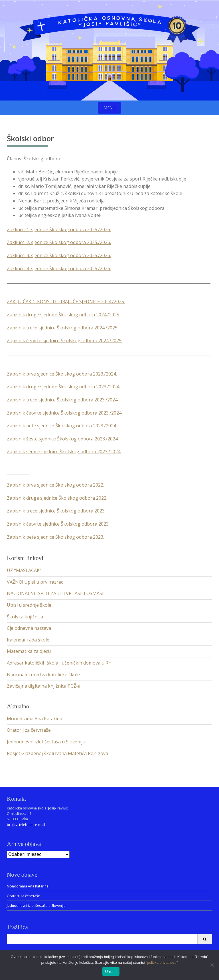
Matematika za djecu (29, 651)
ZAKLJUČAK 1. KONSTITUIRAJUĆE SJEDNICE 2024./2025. (66, 302)
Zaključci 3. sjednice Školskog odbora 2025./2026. (59, 255)
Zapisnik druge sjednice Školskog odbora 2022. (57, 498)
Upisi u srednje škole (29, 605)
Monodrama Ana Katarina (35, 719)
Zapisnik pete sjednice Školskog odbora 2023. (55, 537)
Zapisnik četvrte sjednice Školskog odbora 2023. (58, 524)
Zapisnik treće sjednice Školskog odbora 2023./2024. (63, 400)
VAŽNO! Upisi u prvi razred (35, 582)
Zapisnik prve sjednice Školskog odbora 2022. (55, 485)
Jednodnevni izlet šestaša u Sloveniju (46, 742)
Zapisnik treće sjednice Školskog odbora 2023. (56, 511)
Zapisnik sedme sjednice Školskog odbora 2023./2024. (64, 452)
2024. (111, 426)
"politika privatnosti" (162, 962)
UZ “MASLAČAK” (24, 570)
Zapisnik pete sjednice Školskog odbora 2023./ (56, 426)
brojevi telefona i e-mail (26, 825)
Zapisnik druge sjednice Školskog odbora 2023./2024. (63, 387)
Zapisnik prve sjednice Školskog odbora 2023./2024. (62, 374)
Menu (109, 108)
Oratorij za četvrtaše (29, 730)
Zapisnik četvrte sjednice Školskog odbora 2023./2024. (65, 413)
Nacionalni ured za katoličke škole (43, 674)
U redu (111, 972)
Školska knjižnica (25, 617)
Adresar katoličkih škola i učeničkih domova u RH (59, 663)
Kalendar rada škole (28, 640)
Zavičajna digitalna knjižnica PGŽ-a (44, 686)
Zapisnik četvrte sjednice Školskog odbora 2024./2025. (65, 341)
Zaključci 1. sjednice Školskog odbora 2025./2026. (59, 229)
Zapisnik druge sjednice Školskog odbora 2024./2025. (63, 315)
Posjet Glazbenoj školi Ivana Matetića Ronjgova (57, 753)
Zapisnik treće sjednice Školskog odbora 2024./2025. (63, 328)
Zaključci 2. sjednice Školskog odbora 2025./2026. (59, 242)
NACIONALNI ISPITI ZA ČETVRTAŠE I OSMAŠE (56, 593)
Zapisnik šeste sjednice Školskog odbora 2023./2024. (63, 439)
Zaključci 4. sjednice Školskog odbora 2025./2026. (59, 268)
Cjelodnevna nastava (29, 628)
